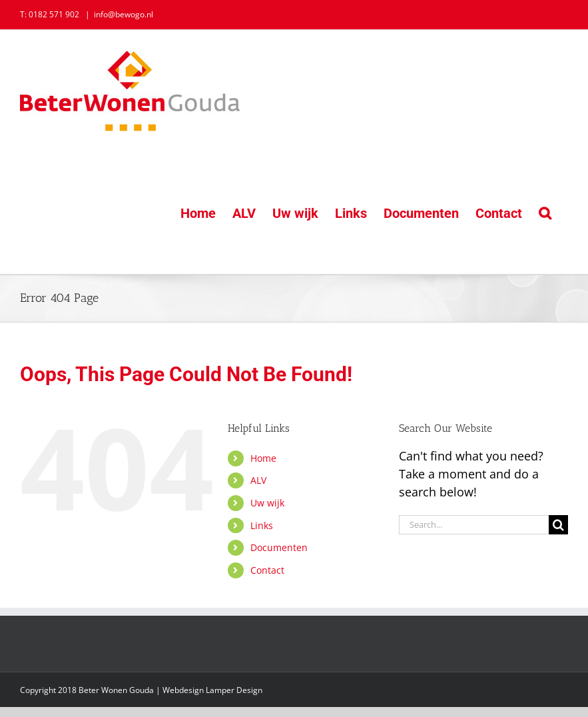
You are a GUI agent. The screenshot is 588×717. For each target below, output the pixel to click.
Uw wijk (267, 503)
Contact (267, 570)
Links (262, 525)
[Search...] (474, 525)
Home (263, 458)
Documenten (279, 547)
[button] (545, 213)
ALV (258, 480)
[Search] (558, 525)
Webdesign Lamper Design (212, 690)
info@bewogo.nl (124, 14)
